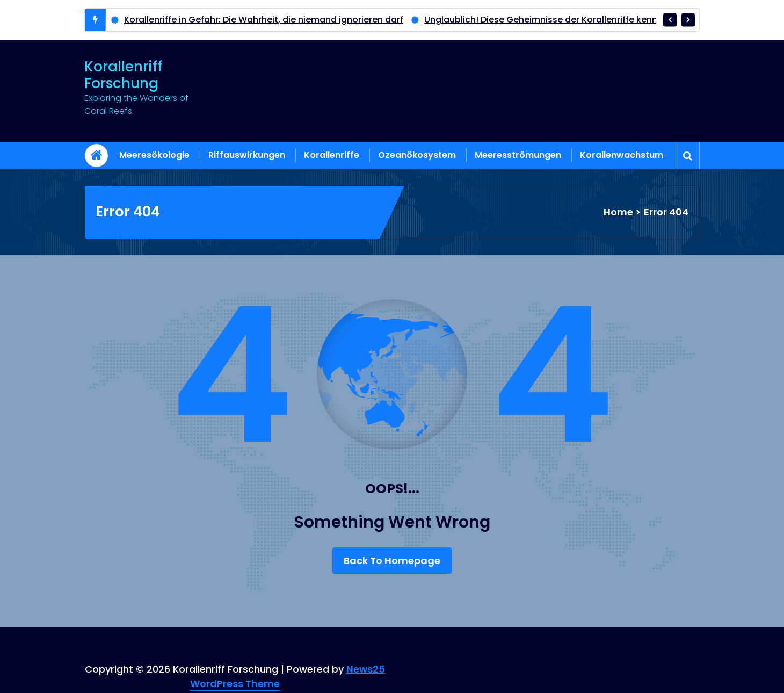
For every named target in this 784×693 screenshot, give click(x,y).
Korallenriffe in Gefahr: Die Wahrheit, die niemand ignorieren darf (264, 20)
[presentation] (670, 20)
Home (618, 212)
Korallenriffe (332, 155)
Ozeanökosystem (417, 155)
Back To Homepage (392, 561)
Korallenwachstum (622, 155)
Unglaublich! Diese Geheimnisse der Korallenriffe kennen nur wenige (571, 20)
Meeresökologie (154, 155)
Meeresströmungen (518, 155)
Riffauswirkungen (247, 155)
